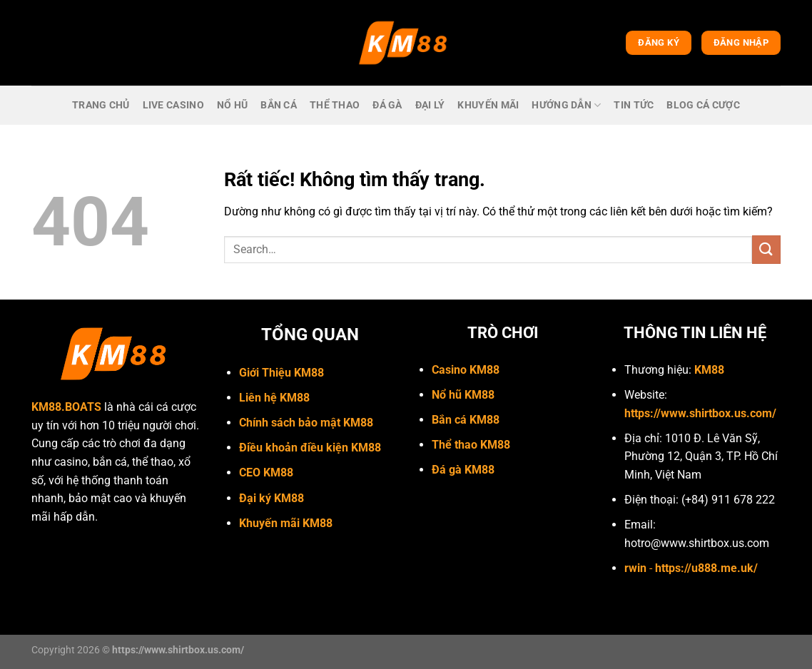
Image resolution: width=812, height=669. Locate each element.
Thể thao (335, 105)
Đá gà (387, 105)
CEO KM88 (266, 473)
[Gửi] (766, 249)
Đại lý (430, 105)
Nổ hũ (232, 105)
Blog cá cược (703, 105)
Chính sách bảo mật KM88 (306, 423)
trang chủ (101, 105)
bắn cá (279, 105)
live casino (173, 105)
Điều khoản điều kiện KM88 (310, 448)
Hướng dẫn (566, 105)
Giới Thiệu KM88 (281, 373)
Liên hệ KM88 (274, 398)
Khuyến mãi (488, 105)
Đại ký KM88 (271, 498)
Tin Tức (634, 105)
